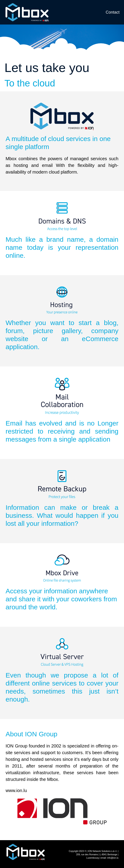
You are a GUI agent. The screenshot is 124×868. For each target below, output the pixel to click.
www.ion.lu (16, 790)
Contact (113, 12)
